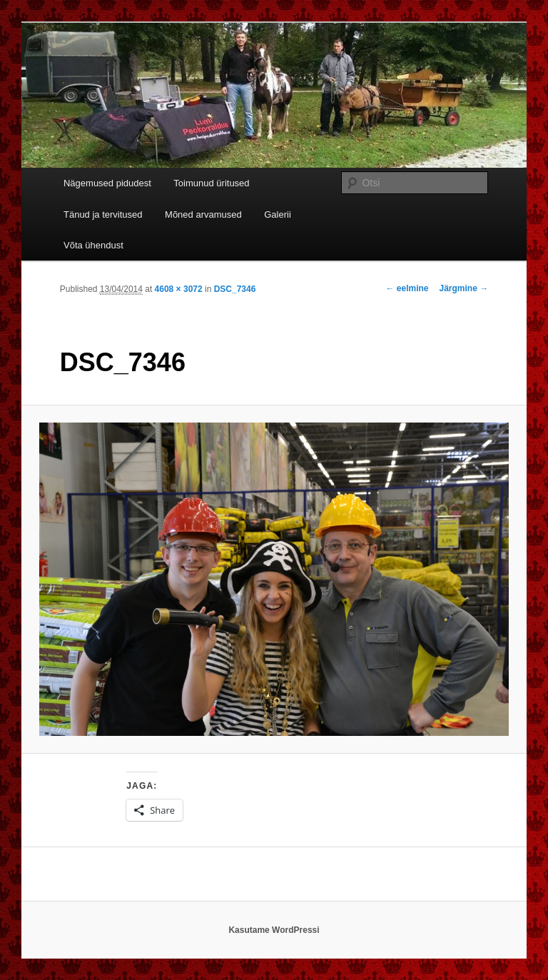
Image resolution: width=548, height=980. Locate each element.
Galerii (278, 214)
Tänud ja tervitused (103, 214)
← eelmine (407, 288)
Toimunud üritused (211, 183)
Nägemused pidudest (107, 183)
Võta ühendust (93, 245)
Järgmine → (464, 288)
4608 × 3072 (179, 289)
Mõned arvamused (203, 214)
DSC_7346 (235, 289)
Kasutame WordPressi (274, 930)
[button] (274, 579)
